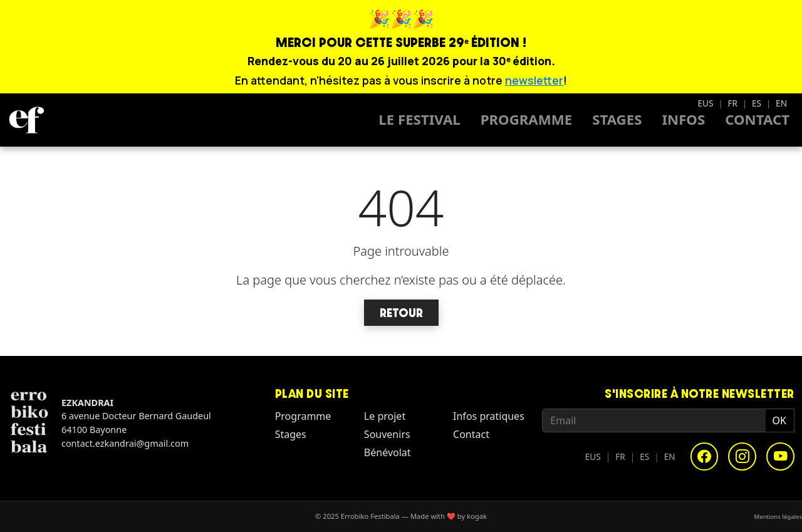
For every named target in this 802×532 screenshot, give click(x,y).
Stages (617, 119)
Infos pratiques (489, 416)
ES (757, 103)
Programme (526, 119)
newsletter (534, 80)
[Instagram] (742, 456)
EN (781, 103)
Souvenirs (387, 434)
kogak (477, 516)
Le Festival (419, 119)
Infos (683, 119)
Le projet (385, 416)
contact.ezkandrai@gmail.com (125, 443)
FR (732, 103)
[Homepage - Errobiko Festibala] (26, 120)
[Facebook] (705, 456)
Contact (757, 119)
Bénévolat (388, 452)
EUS (705, 103)
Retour (401, 313)
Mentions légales (778, 516)
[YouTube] (780, 456)
